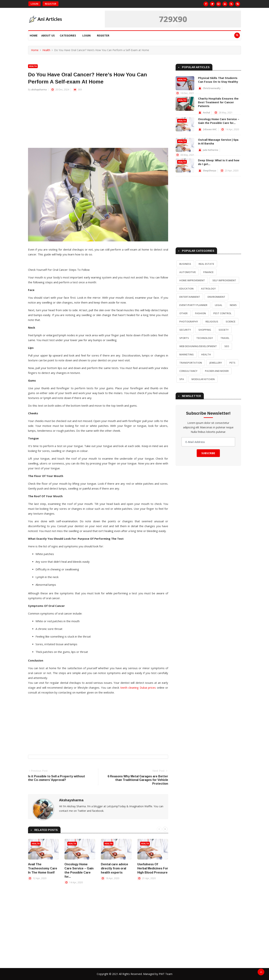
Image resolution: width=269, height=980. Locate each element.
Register (51, 4)
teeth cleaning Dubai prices (138, 688)
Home (34, 35)
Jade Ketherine (211, 150)
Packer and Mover (217, 371)
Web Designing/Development (198, 346)
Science (231, 321)
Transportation (191, 363)
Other (183, 313)
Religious (212, 321)
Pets (232, 363)
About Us (48, 35)
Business (185, 264)
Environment (216, 297)
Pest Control (222, 313)
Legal (219, 305)
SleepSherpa (210, 171)
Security (185, 330)
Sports (184, 338)
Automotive (188, 272)
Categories (68, 35)
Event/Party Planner (193, 305)
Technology (205, 338)
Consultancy (188, 371)
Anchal (206, 113)
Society (224, 330)
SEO (227, 346)
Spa (182, 379)
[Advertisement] (98, 122)
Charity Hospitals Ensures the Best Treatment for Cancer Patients (218, 102)
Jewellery (216, 363)
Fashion (200, 313)
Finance (208, 272)
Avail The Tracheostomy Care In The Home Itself (43, 868)
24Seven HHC (210, 129)
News (233, 305)
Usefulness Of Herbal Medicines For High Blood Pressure (153, 868)
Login (34, 4)
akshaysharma (39, 90)
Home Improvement (192, 280)
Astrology (208, 289)
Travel (225, 338)
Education (186, 289)
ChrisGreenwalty (212, 88)
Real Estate (206, 264)
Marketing (187, 354)
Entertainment (190, 297)
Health (46, 50)
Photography (189, 321)
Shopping (205, 330)
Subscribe (208, 453)
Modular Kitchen (203, 379)
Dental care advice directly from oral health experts (115, 868)
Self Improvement (224, 280)
